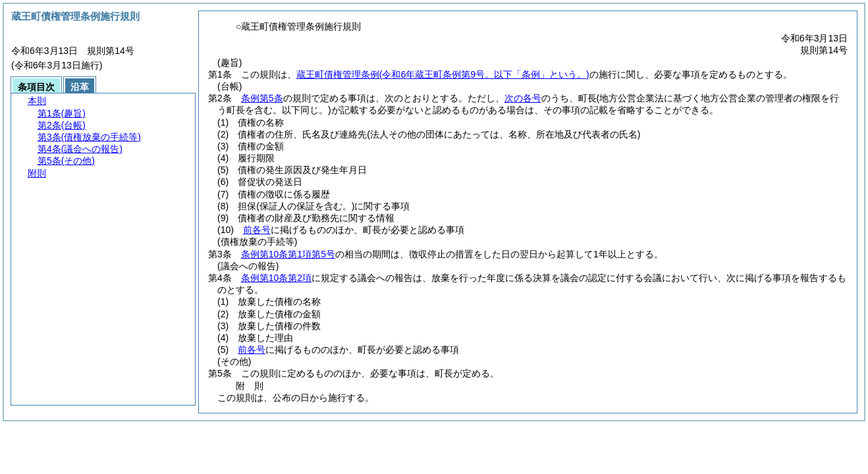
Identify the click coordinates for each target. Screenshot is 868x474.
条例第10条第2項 (276, 278)
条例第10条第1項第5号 (288, 254)
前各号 (257, 230)
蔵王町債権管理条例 (443, 74)
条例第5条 (262, 98)
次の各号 (523, 98)
